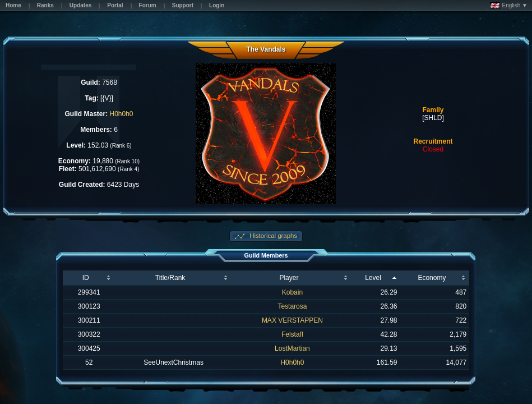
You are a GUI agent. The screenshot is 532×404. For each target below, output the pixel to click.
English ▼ (509, 6)
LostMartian (292, 348)
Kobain (292, 292)
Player (289, 278)
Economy (432, 278)
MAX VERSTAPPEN (292, 320)
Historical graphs (272, 236)
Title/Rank (170, 278)
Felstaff (292, 334)
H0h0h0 (122, 114)
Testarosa (292, 306)
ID (86, 278)
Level (373, 278)
